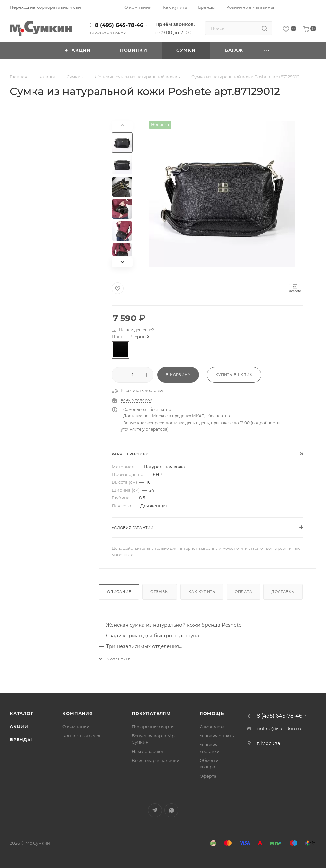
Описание (119, 592)
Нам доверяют (148, 751)
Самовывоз (212, 726)
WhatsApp (171, 810)
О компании (76, 726)
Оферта (208, 776)
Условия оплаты (217, 736)
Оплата (243, 592)
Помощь (212, 713)
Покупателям (151, 713)
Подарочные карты (153, 726)
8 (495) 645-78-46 (119, 25)
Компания (78, 713)
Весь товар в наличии (156, 760)
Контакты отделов (82, 736)
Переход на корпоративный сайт (46, 7)
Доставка (283, 592)
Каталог (22, 713)
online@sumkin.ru (279, 729)
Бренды (21, 739)
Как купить (202, 592)
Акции (19, 726)
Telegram (155, 810)
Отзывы (160, 592)
